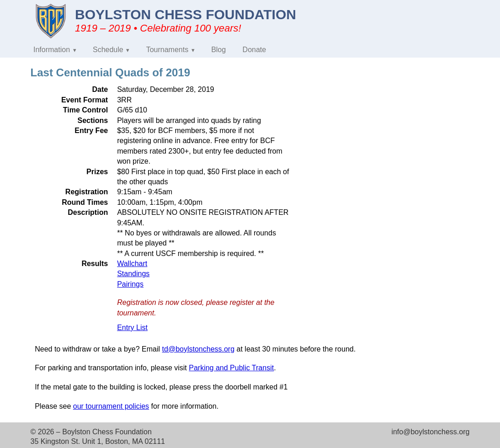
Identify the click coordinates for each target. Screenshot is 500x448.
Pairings (130, 284)
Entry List (132, 328)
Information (52, 50)
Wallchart (132, 264)
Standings (133, 274)
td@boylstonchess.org (199, 349)
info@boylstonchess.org (430, 432)
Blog (218, 50)
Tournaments (168, 50)
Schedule (108, 50)
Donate (255, 50)
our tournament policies (111, 406)
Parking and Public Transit (231, 368)
